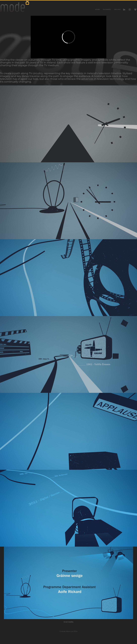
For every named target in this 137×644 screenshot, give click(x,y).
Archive (117, 9)
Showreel (107, 9)
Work (97, 9)
